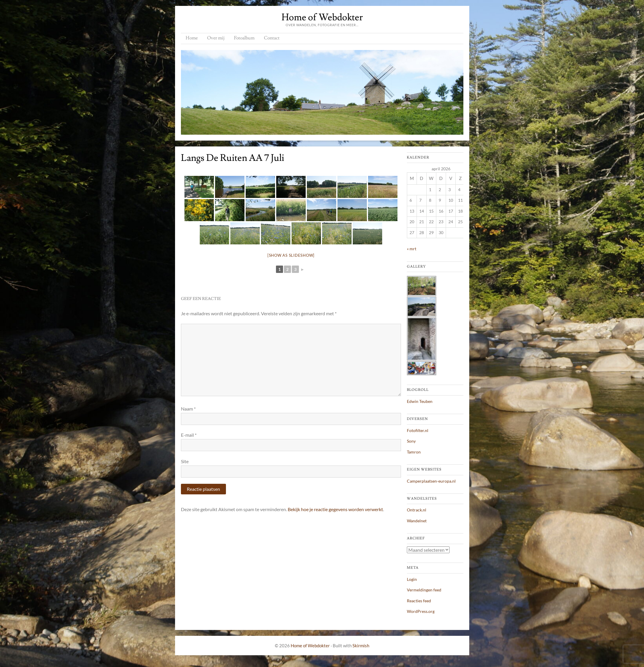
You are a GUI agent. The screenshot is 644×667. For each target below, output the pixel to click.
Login (412, 579)
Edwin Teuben (420, 401)
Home (192, 38)
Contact (272, 38)
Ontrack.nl (417, 510)
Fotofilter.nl (418, 430)
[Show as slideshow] (291, 255)
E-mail (189, 435)
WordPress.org (421, 611)
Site (185, 461)
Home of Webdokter (322, 17)
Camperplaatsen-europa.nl (431, 481)
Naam (188, 409)
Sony (411, 441)
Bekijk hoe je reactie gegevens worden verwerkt (335, 509)
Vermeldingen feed (424, 590)
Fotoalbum (244, 38)
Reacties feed (419, 601)
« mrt (412, 249)
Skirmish (361, 646)
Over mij (216, 38)
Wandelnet (417, 521)
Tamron (414, 452)
